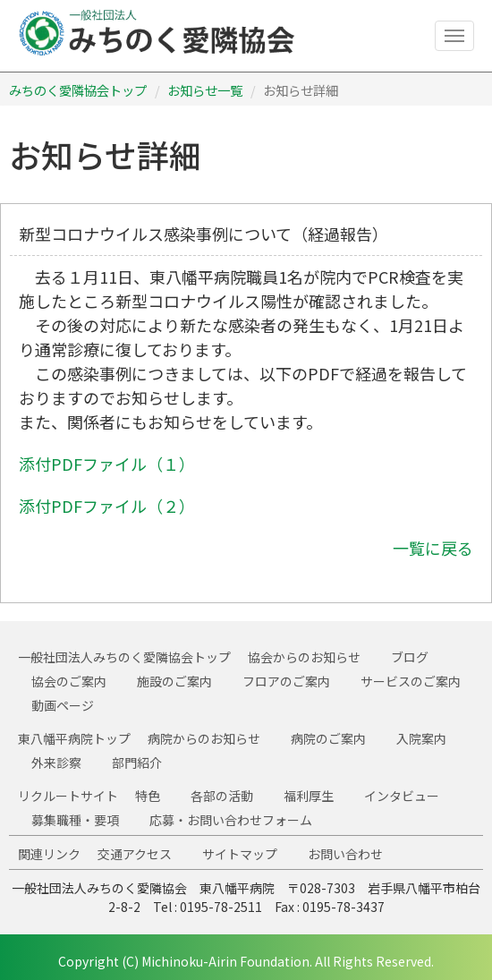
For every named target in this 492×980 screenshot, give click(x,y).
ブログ (410, 657)
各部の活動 (222, 796)
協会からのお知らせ (304, 657)
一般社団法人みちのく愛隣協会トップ (124, 657)
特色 (148, 796)
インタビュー (402, 796)
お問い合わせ (345, 854)
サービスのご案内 (411, 681)
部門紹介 (137, 763)
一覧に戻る (433, 548)
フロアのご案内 (286, 681)
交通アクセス (135, 854)
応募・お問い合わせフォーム (231, 820)
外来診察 (56, 763)
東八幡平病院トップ (74, 738)
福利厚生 (309, 796)
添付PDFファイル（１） (107, 464)
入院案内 (421, 738)
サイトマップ (240, 854)
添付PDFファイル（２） (107, 506)
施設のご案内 (174, 681)
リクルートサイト (68, 796)
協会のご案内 (69, 681)
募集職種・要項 (75, 820)
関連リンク (49, 854)
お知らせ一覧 (205, 90)
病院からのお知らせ (204, 738)
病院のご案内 (328, 738)
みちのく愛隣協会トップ (78, 90)
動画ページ (63, 705)
